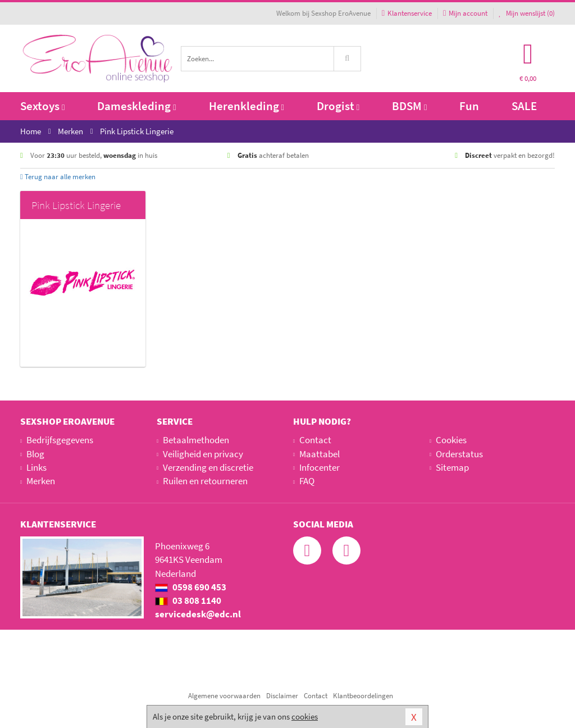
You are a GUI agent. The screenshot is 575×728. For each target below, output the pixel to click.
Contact (315, 440)
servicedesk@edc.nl (198, 614)
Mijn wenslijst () (527, 13)
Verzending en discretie (208, 467)
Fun (469, 106)
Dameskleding (136, 106)
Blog (35, 454)
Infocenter (320, 467)
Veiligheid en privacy (203, 454)
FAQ (307, 481)
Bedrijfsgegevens (60, 440)
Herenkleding (247, 106)
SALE (524, 106)
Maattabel (320, 454)
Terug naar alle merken (58, 177)
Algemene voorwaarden (224, 696)
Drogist (338, 106)
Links (36, 467)
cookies (305, 716)
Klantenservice (407, 13)
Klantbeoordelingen (363, 696)
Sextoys (42, 106)
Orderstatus (459, 454)
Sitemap (452, 467)
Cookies (451, 440)
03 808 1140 (188, 600)
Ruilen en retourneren (205, 481)
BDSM (409, 106)
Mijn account (465, 13)
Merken (41, 481)
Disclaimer (282, 696)
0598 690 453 (191, 587)
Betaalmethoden (196, 440)
